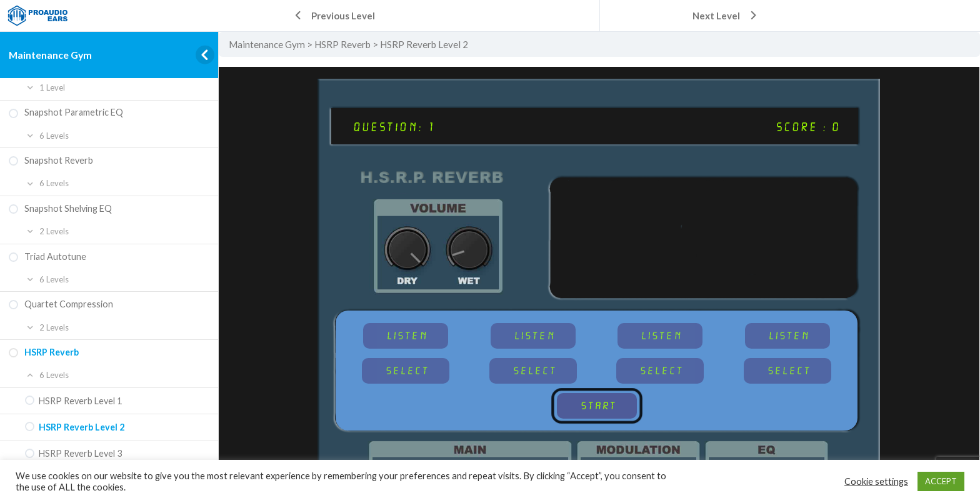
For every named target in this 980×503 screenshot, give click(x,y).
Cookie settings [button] (876, 481)
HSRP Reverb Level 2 (424, 44)
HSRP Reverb (342, 44)
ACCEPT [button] (941, 481)
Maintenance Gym (50, 55)
